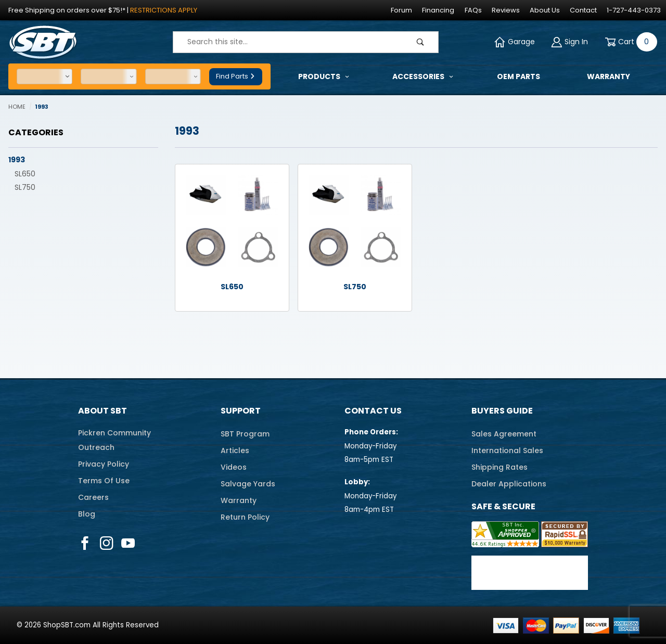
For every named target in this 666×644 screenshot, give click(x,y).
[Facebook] (85, 543)
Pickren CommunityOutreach (114, 440)
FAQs (473, 10)
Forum (401, 10)
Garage (515, 42)
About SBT (103, 411)
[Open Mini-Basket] (629, 42)
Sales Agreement (504, 434)
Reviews (506, 10)
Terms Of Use (104, 481)
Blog (87, 514)
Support (241, 411)
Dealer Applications (509, 484)
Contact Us (373, 411)
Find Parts (236, 76)
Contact (583, 10)
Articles (235, 450)
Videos (234, 467)
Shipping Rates (499, 467)
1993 (17, 160)
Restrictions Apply (164, 10)
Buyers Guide (502, 411)
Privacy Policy (104, 464)
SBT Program (245, 434)
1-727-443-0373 (634, 10)
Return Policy (245, 517)
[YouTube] (128, 543)
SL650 (25, 174)
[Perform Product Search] (420, 42)
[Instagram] (106, 543)
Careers (93, 497)
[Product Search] (288, 42)
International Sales (507, 450)
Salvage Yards (248, 484)
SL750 (25, 187)
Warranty (239, 500)
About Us (545, 10)
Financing (438, 10)
